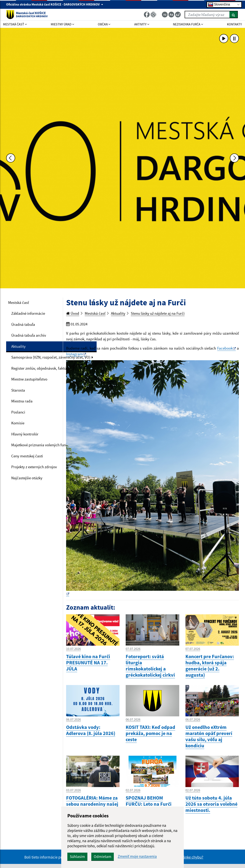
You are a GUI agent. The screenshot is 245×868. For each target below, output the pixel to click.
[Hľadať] (234, 15)
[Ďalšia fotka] (234, 158)
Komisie (18, 423)
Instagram (75, 354)
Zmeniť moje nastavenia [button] (137, 856)
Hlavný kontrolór (25, 434)
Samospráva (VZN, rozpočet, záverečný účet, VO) (51, 357)
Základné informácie (28, 313)
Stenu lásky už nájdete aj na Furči (158, 313)
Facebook (225, 348)
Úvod (73, 313)
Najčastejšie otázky (27, 478)
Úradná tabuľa (23, 324)
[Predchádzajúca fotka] (11, 158)
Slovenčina (219, 5)
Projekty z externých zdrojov (34, 467)
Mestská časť (19, 302)
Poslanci (18, 412)
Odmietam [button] (103, 857)
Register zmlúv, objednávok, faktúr (40, 368)
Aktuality (18, 346)
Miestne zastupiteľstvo (29, 379)
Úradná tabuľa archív (29, 335)
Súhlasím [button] (77, 857)
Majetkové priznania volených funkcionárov (47, 445)
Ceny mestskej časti (27, 456)
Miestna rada (22, 401)
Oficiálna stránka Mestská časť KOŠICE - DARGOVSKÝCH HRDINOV (55, 4)
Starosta (18, 390)
